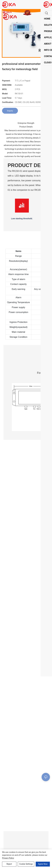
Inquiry (10, 111)
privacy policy (8, 858)
